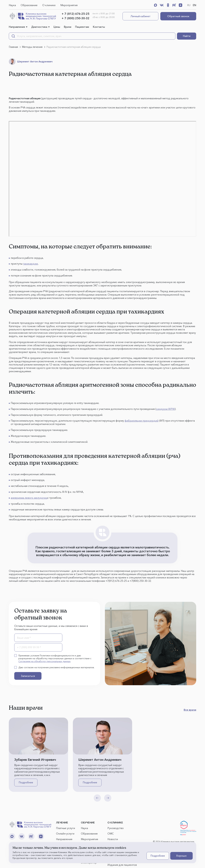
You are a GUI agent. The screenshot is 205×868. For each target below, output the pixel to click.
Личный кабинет (141, 16)
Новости (113, 839)
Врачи (68, 27)
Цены (57, 27)
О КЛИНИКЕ (115, 822)
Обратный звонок (178, 16)
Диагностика (39, 27)
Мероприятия (69, 5)
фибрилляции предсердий (141, 421)
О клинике (49, 5)
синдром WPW (166, 409)
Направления (17, 27)
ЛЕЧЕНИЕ (62, 822)
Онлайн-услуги (65, 834)
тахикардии (30, 264)
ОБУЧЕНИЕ (88, 822)
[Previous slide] (97, 798)
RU (189, 5)
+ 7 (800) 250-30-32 (76, 18)
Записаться (28, 676)
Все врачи (190, 710)
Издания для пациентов (122, 865)
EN (195, 5)
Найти (187, 36)
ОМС (111, 834)
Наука (12, 5)
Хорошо (181, 856)
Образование (29, 5)
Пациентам (82, 27)
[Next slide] (108, 798)
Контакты (99, 27)
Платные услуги (66, 828)
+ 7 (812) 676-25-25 (76, 14)
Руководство (116, 828)
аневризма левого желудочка (29, 498)
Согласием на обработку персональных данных (44, 661)
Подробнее (26, 782)
